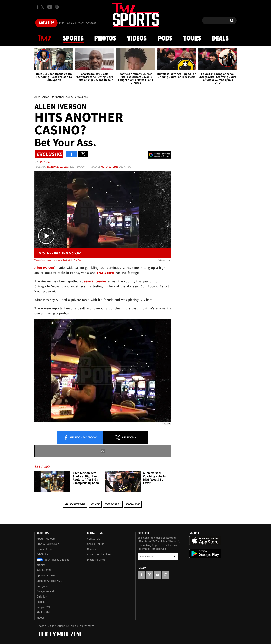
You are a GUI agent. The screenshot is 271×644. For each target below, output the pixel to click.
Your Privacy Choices (53, 560)
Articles (41, 565)
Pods (165, 39)
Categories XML (46, 591)
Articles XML (44, 570)
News (44, 38)
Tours (192, 39)
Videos (137, 39)
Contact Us (94, 539)
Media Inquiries (96, 560)
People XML (44, 607)
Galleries (42, 597)
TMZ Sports (105, 273)
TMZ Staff (44, 162)
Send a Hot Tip (96, 544)
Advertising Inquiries (99, 554)
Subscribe (175, 557)
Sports (73, 39)
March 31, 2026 (110, 167)
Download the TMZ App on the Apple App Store (205, 541)
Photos (105, 39)
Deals (220, 39)
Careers (92, 549)
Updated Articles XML (49, 581)
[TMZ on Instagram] (57, 7)
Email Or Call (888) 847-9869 (78, 23)
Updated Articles (46, 576)
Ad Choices (43, 554)
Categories (43, 586)
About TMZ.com (46, 539)
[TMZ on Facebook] (38, 7)
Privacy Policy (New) (48, 544)
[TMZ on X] (43, 7)
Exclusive (133, 504)
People (41, 602)
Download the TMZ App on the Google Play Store (205, 554)
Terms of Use (44, 549)
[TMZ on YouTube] (158, 575)
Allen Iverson (75, 504)
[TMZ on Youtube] (50, 7)
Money (95, 504)
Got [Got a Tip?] (46, 23)
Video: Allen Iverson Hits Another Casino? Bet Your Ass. (58, 260)
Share (80, 438)
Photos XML (44, 612)
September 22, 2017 (58, 167)
